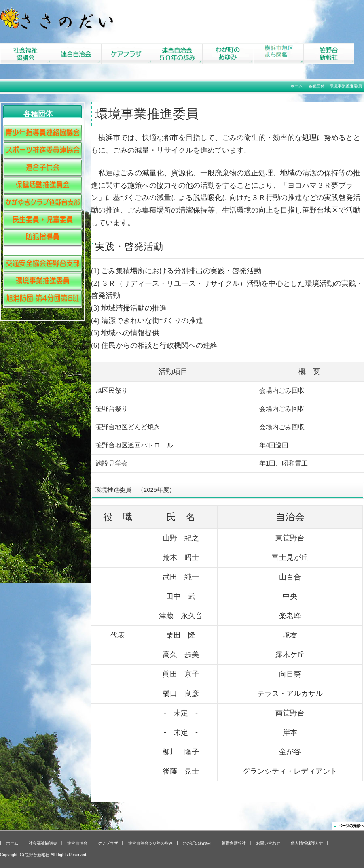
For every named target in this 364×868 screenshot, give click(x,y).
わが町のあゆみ (197, 843)
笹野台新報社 (234, 843)
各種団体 (317, 86)
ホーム (296, 86)
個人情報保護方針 (307, 843)
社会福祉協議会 (43, 843)
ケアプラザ (108, 843)
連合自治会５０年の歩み (150, 843)
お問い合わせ (268, 843)
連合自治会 (77, 843)
